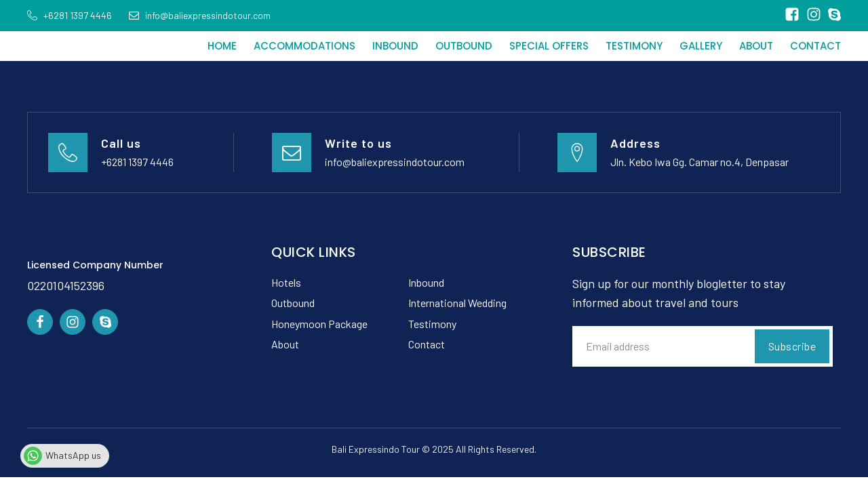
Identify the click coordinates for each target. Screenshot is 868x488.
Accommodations (304, 46)
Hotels (286, 282)
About (756, 46)
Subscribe (792, 346)
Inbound (395, 46)
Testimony (634, 46)
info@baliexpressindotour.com (395, 162)
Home (222, 46)
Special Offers (549, 46)
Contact (815, 46)
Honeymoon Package (319, 324)
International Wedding (457, 303)
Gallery (701, 46)
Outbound (464, 46)
